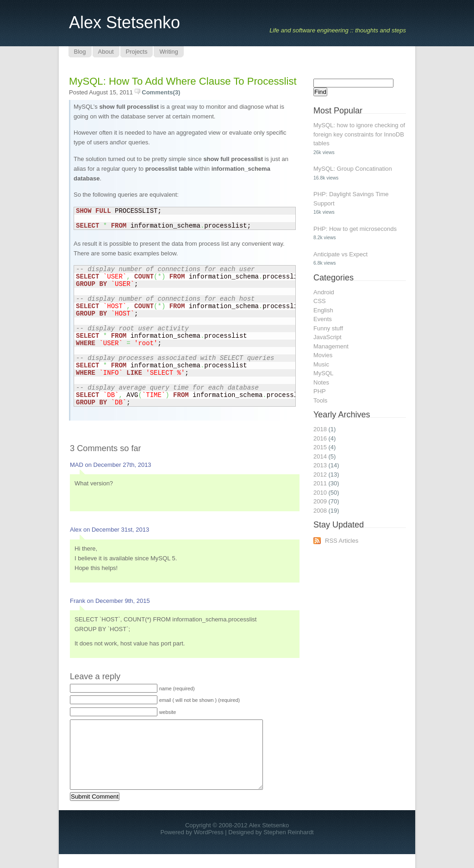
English (323, 310)
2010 (320, 493)
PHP (320, 391)
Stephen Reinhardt (288, 846)
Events (323, 319)
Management (331, 346)
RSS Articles (342, 541)
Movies (323, 355)
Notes (321, 382)
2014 (320, 456)
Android (324, 292)
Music (321, 364)
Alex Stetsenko (125, 22)
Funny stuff (328, 328)
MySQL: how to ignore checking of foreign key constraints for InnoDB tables (359, 134)
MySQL (323, 373)
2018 (320, 429)
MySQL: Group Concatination (353, 169)
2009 (320, 501)
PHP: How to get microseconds (355, 229)
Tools (320, 400)
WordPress (209, 846)
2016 (320, 438)
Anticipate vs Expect (340, 254)
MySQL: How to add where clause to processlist (183, 81)
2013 (320, 465)
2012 (320, 474)
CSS (320, 301)
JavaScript (327, 337)
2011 (320, 483)
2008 (320, 511)
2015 (320, 447)
